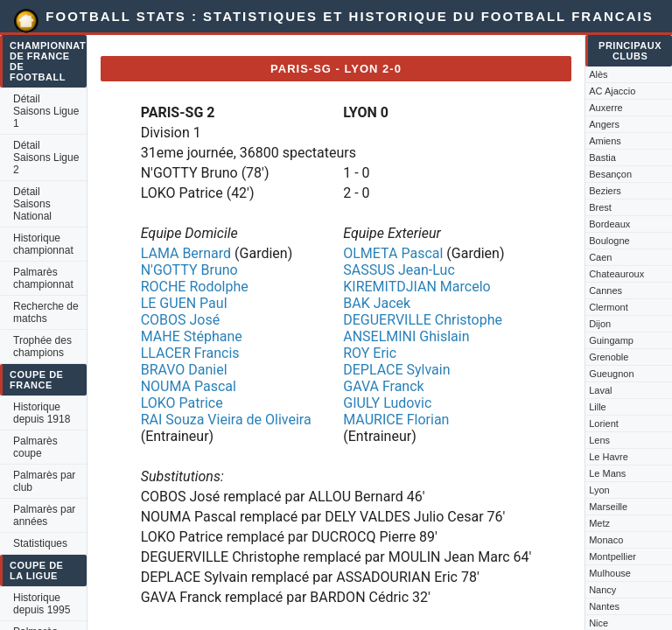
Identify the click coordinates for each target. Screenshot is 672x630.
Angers (604, 124)
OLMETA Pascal (393, 253)
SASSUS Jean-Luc (399, 270)
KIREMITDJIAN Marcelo (416, 287)
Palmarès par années (44, 515)
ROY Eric (370, 353)
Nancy (602, 590)
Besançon (610, 174)
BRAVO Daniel (184, 370)
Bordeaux (609, 224)
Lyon (599, 490)
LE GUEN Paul (184, 303)
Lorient (604, 423)
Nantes (604, 606)
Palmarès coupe (35, 447)
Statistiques (40, 543)
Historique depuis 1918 (42, 413)
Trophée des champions (42, 346)
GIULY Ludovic (387, 403)
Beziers (605, 191)
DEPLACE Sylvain (396, 370)
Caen (600, 257)
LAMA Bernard (186, 253)
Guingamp (611, 340)
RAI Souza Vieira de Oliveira (226, 420)
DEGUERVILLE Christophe (423, 320)
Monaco (606, 540)
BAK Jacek (377, 303)
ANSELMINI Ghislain (406, 336)
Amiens (605, 141)
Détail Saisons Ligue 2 (46, 157)
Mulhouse (610, 573)
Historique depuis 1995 (42, 604)
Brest (600, 207)
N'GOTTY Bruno (189, 270)
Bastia (602, 157)
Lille (598, 407)
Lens (599, 440)
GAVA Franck (383, 386)
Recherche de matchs (46, 312)
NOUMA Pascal (189, 386)
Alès (598, 74)
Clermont (609, 307)
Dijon (600, 324)
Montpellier (612, 556)
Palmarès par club (44, 481)
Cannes (605, 290)
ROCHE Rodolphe (195, 287)
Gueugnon (611, 374)
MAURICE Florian (396, 420)
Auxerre (606, 108)
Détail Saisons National (32, 204)
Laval (600, 390)
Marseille (608, 507)
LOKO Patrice (182, 403)
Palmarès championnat (43, 278)
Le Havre (609, 457)
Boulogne (609, 241)
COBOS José (181, 320)
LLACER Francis (190, 353)
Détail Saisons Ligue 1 (46, 111)
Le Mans (607, 473)
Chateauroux (616, 274)
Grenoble (609, 357)
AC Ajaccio (612, 91)
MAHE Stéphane (192, 336)
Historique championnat (43, 244)
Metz (599, 523)
